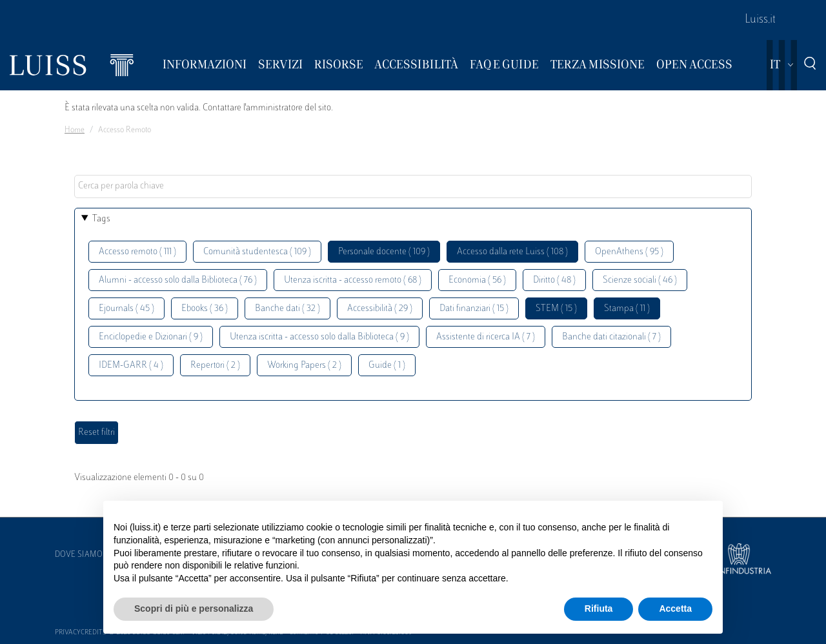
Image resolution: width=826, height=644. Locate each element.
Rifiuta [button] (599, 609)
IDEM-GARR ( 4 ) (131, 366)
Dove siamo (79, 555)
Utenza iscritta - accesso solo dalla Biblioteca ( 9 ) (319, 337)
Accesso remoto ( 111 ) (137, 252)
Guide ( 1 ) (387, 366)
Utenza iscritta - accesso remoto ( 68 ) (353, 280)
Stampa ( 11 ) (627, 309)
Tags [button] (101, 219)
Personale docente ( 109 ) (384, 252)
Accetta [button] (675, 609)
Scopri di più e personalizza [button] (194, 609)
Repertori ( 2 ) (215, 366)
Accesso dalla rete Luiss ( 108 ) (512, 252)
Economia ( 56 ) (477, 280)
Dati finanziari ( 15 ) (474, 309)
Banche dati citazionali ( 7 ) (611, 337)
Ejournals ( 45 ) (126, 309)
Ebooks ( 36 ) (205, 309)
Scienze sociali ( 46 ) (640, 280)
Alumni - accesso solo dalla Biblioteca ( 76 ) (178, 280)
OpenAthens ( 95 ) (629, 252)
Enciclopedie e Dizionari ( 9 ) (151, 337)
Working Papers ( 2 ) (304, 366)
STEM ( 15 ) (556, 309)
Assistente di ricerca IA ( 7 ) (486, 337)
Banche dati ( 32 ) (287, 309)
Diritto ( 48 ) (554, 280)
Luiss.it (760, 20)
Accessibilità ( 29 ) (380, 309)
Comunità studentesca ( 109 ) (257, 252)
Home (75, 130)
